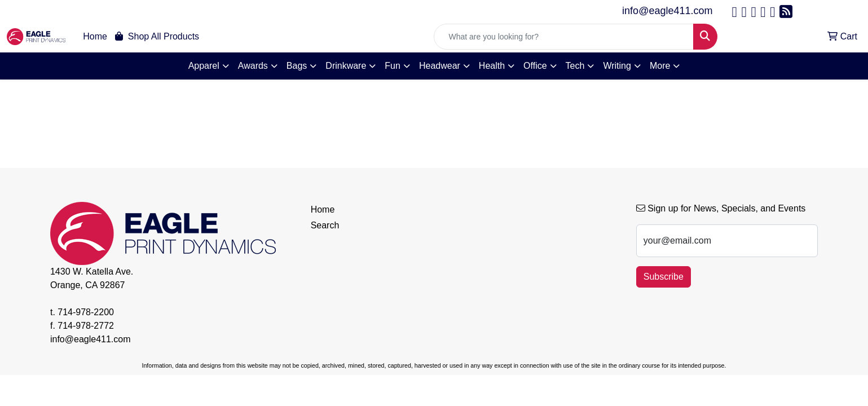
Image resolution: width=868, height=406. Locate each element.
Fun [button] (393, 66)
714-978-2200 (86, 312)
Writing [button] (617, 66)
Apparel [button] (204, 66)
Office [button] (535, 66)
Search (325, 225)
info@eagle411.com (667, 11)
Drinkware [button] (346, 66)
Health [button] (492, 66)
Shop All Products (157, 36)
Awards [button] (253, 66)
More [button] (660, 66)
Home (95, 36)
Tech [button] (575, 66)
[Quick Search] (564, 37)
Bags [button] (297, 66)
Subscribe (664, 277)
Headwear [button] (440, 66)
